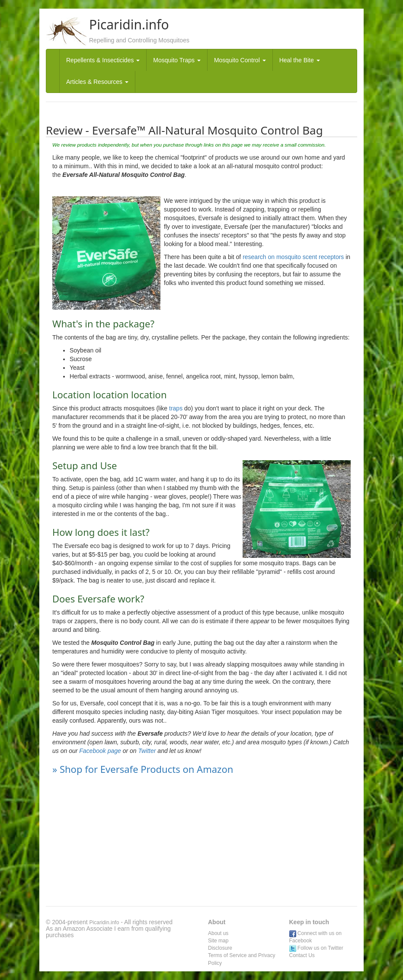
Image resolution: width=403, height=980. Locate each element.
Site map (218, 941)
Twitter (147, 751)
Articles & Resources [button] (97, 82)
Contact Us (302, 955)
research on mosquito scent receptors (293, 257)
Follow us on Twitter (316, 948)
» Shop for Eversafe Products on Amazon (143, 769)
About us (218, 933)
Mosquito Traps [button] (177, 60)
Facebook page (100, 751)
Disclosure (220, 948)
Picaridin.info (104, 922)
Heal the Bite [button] (300, 60)
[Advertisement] (201, 841)
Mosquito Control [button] (240, 60)
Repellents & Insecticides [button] (103, 60)
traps (175, 408)
